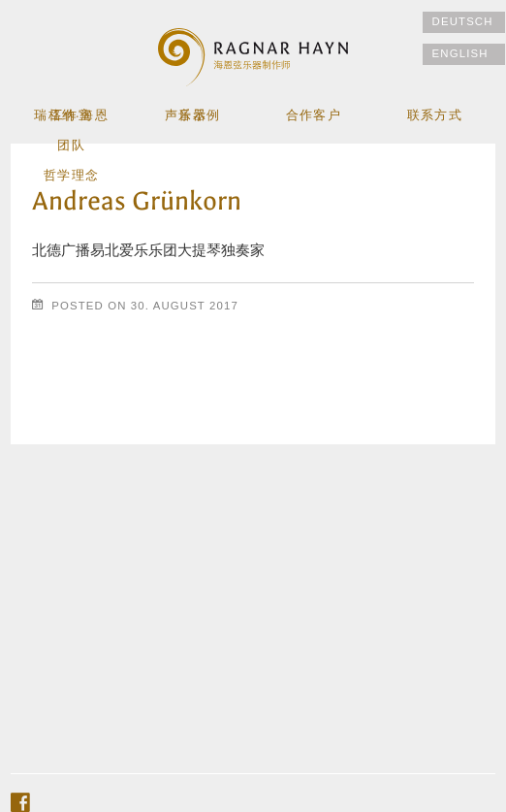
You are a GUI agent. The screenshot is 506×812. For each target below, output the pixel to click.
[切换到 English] (464, 54)
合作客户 (313, 116)
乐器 (192, 116)
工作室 (72, 116)
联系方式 (434, 116)
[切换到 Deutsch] (464, 22)
